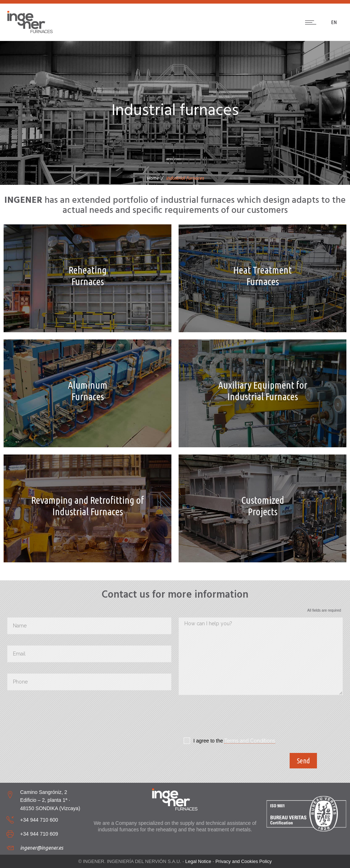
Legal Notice (198, 861)
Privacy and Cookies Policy (243, 861)
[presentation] (233, 718)
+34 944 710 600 (39, 820)
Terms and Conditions (250, 741)
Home (153, 178)
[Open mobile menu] (312, 22)
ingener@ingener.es (42, 848)
